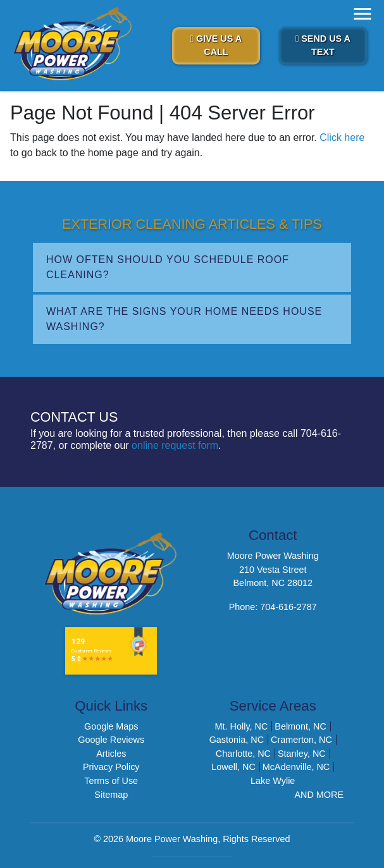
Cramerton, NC (301, 740)
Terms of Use (111, 781)
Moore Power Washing (172, 839)
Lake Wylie (273, 781)
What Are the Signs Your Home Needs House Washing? (184, 319)
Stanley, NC (302, 754)
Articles (111, 754)
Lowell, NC (233, 767)
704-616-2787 (288, 607)
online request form (175, 445)
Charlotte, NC (243, 754)
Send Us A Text (323, 46)
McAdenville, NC (296, 767)
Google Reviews (111, 740)
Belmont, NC (300, 726)
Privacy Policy (111, 767)
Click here (342, 138)
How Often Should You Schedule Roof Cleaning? (168, 267)
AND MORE (319, 795)
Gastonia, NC (237, 740)
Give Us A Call (216, 46)
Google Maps (111, 726)
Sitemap (111, 795)
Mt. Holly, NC (242, 726)
